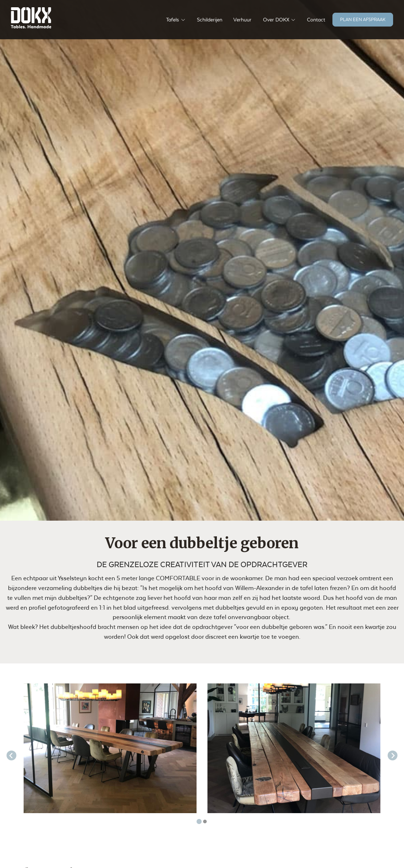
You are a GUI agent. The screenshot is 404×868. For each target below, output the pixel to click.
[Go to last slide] (11, 756)
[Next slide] (393, 756)
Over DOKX (276, 20)
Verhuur (242, 20)
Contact (316, 20)
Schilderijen (210, 20)
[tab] (199, 821)
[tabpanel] (110, 748)
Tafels (173, 20)
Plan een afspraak (363, 20)
